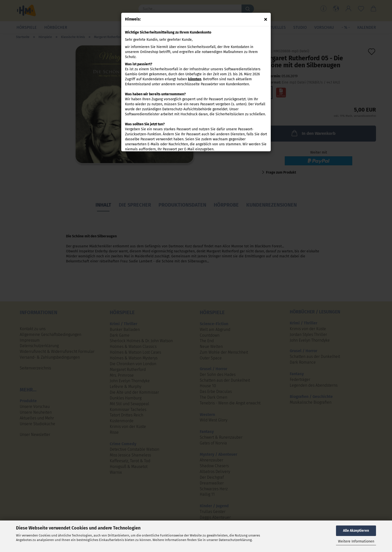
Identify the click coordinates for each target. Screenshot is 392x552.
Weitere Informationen (356, 541)
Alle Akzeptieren (356, 531)
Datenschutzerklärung (235, 540)
